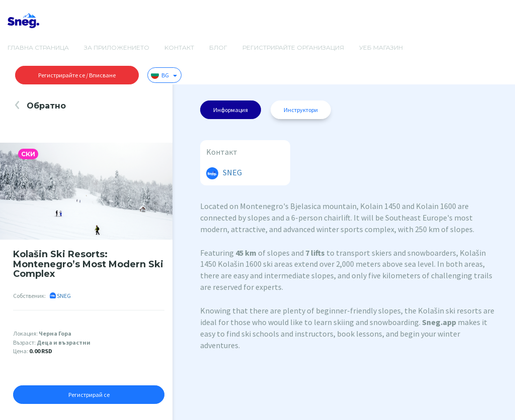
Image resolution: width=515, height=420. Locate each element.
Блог (218, 47)
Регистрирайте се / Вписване (77, 75)
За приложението (117, 47)
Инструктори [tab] (301, 110)
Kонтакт (179, 47)
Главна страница (38, 47)
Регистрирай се (89, 395)
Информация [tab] (231, 110)
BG (164, 75)
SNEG (60, 296)
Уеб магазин (381, 47)
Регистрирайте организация (293, 47)
